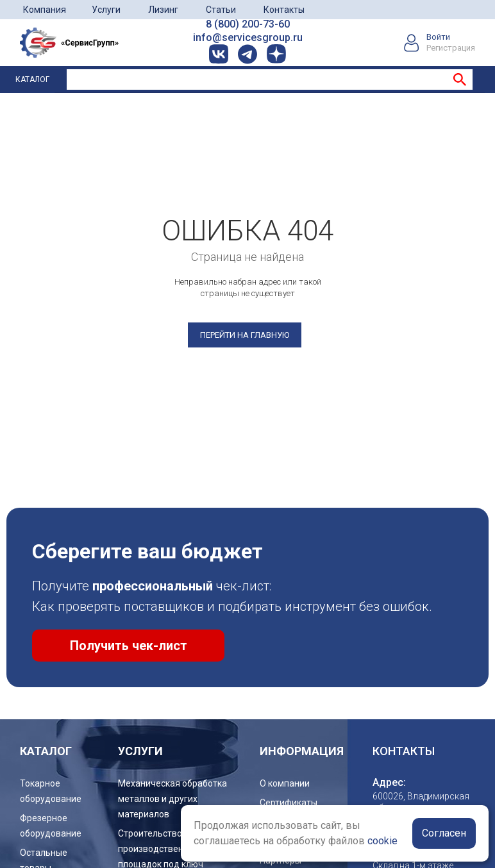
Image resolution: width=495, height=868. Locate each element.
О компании (285, 783)
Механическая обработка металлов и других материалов (172, 799)
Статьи (221, 10)
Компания (45, 10)
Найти (460, 79)
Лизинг (163, 10)
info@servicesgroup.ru (248, 38)
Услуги (106, 10)
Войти (438, 37)
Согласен (444, 833)
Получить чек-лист (129, 646)
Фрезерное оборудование (51, 826)
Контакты (284, 10)
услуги (140, 751)
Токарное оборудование (51, 791)
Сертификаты (289, 803)
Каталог (32, 79)
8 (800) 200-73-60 (248, 24)
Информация (302, 751)
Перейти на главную (245, 335)
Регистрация (451, 48)
